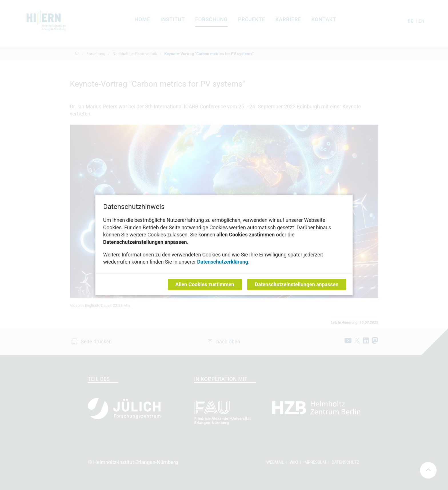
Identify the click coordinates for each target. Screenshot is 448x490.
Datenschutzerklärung (223, 262)
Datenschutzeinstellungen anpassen (297, 284)
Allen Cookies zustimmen (205, 284)
